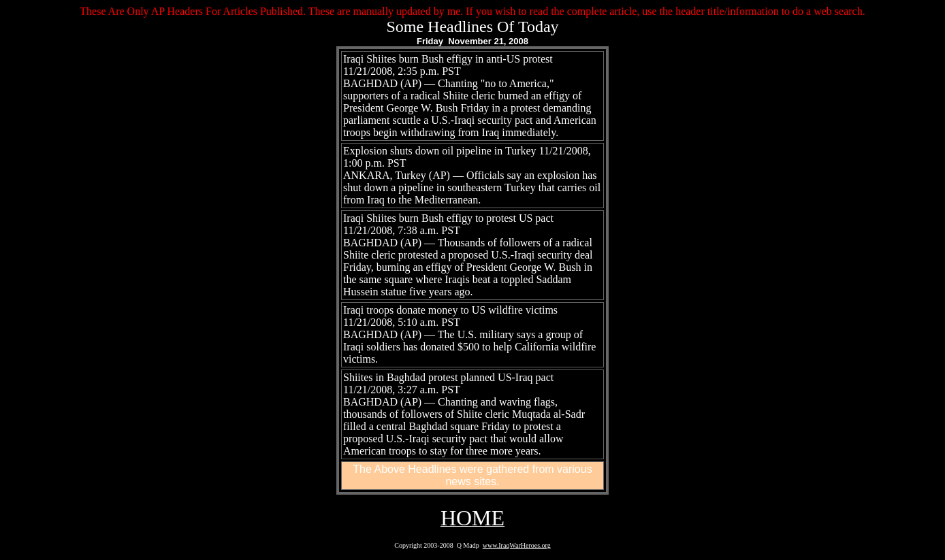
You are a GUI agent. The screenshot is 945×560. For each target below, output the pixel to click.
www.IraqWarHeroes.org (517, 545)
